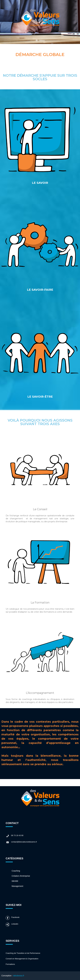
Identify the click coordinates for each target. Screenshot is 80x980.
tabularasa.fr (19, 976)
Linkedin (12, 925)
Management (17, 886)
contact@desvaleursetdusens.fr (21, 842)
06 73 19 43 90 (15, 836)
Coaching (16, 871)
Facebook (13, 918)
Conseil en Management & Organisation (22, 959)
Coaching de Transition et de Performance (23, 953)
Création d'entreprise (21, 876)
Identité (15, 881)
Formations (10, 964)
